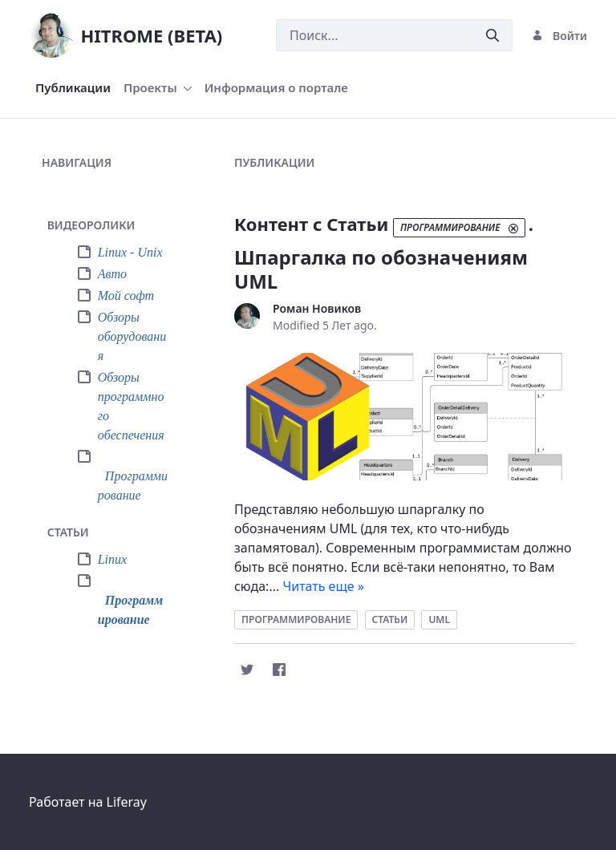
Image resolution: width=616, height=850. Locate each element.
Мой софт (126, 295)
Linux (112, 559)
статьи (390, 619)
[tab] (116, 226)
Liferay (127, 802)
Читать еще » (323, 586)
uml (439, 619)
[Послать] (492, 36)
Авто (112, 274)
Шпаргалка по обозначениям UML (381, 269)
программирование (296, 619)
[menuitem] (73, 88)
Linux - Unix (130, 252)
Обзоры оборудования (132, 336)
